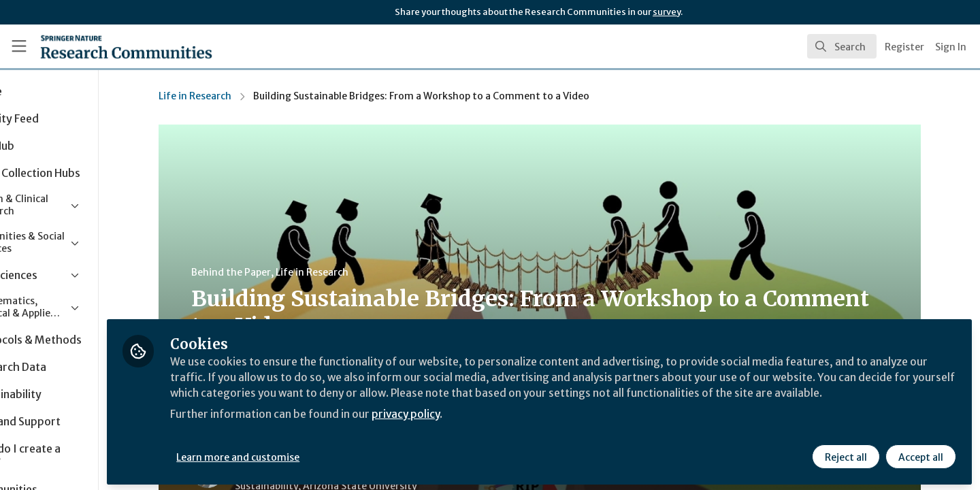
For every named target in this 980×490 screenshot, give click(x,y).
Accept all (920, 454)
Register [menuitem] (904, 47)
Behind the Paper (268, 272)
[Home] (108, 46)
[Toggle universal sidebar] (19, 46)
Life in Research (232, 96)
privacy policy (485, 427)
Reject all (845, 454)
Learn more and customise (314, 454)
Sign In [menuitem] (951, 47)
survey (667, 12)
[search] (842, 46)
